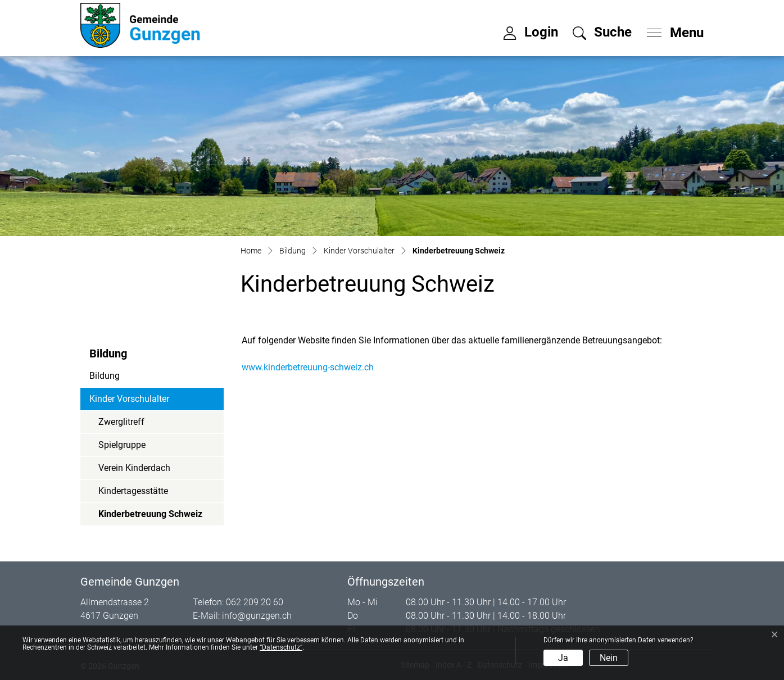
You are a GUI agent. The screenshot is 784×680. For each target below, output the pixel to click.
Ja (563, 658)
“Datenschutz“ (281, 647)
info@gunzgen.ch (257, 616)
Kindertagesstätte (133, 491)
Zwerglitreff (121, 422)
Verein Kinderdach (134, 468)
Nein (609, 658)
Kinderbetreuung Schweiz (150, 517)
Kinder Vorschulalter (129, 399)
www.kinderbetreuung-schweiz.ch (313, 367)
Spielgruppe (122, 445)
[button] (602, 32)
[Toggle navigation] (672, 30)
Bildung (105, 376)
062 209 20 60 (255, 602)
